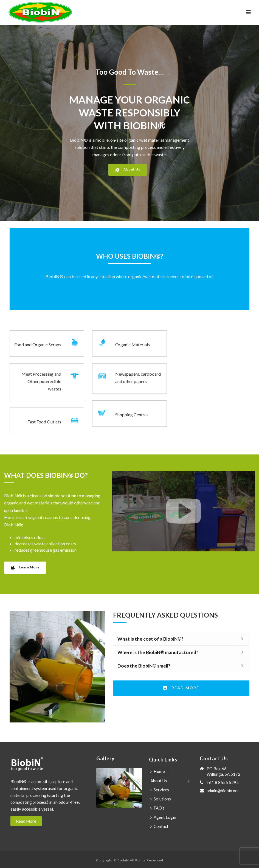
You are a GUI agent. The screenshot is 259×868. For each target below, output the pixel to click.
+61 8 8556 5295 (223, 782)
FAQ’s (157, 808)
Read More (26, 821)
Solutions (161, 799)
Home (158, 771)
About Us (159, 781)
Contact (159, 826)
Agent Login (163, 817)
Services (160, 790)
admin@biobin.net (223, 791)
